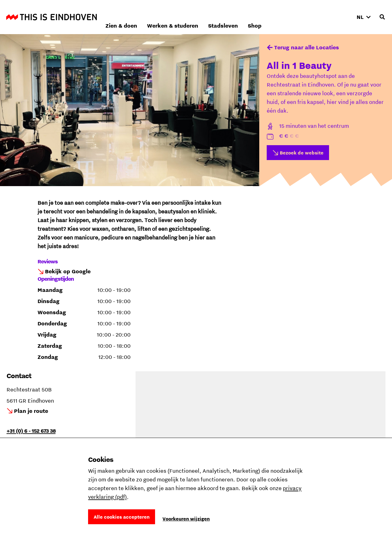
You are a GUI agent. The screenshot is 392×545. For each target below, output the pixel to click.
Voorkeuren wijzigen (186, 519)
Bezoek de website (302, 153)
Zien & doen (204, 17)
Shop (337, 17)
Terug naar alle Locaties (307, 47)
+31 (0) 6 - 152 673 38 (31, 431)
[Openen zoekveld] (382, 17)
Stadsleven (306, 17)
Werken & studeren (255, 17)
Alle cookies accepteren (122, 517)
